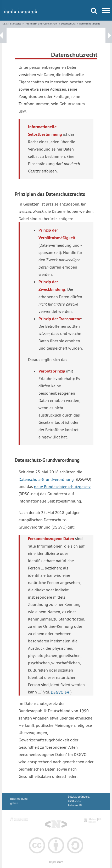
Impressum (56, 862)
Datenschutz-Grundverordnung (46, 479)
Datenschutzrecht (90, 24)
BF (81, 805)
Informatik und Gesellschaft (41, 24)
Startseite (16, 24)
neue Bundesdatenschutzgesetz (62, 486)
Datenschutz (68, 24)
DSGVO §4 (60, 692)
